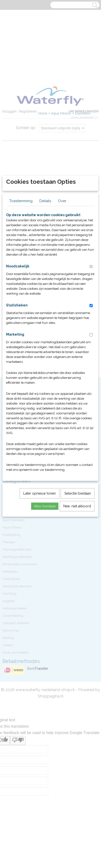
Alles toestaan (45, 582)
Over (62, 277)
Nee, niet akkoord (77, 582)
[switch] (91, 342)
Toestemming (21, 277)
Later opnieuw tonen (39, 569)
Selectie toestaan (78, 569)
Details (45, 277)
